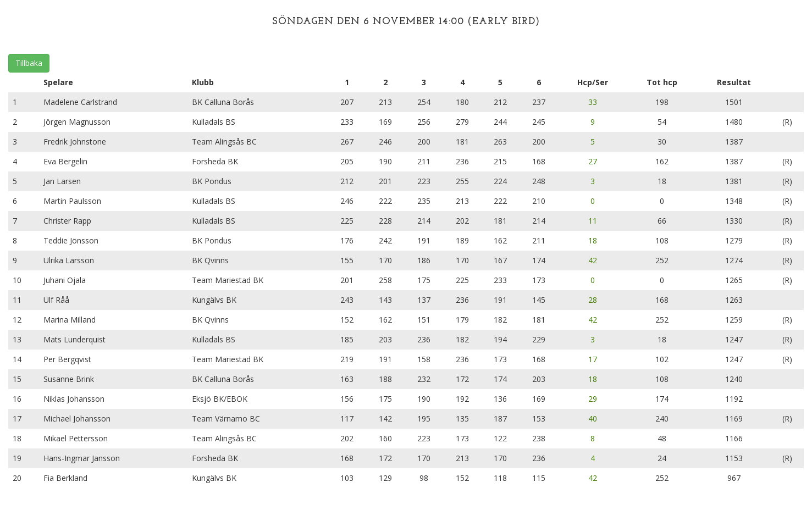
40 (593, 419)
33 (593, 102)
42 (593, 260)
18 (593, 240)
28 (593, 300)
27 (593, 161)
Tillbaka (29, 63)
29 (593, 399)
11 (593, 221)
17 (593, 359)
